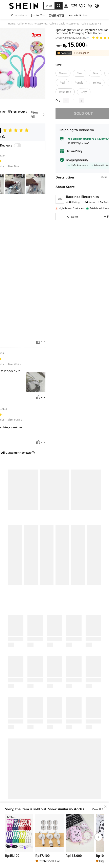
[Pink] (95, 73)
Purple (15, 420)
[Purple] (79, 83)
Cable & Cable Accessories (64, 24)
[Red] (62, 83)
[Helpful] (38, 342)
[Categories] (19, 15)
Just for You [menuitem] (38, 15)
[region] (13, 856)
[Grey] (84, 92)
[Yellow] (97, 83)
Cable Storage (89, 24)
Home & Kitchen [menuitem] (78, 15)
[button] (49, 6)
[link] (82, 6)
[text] (15, 184)
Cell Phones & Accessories (32, 24)
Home (12, 24)
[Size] (59, 65)
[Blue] (80, 73)
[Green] (63, 73)
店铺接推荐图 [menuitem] (57, 15)
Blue (13, 166)
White (14, 364)
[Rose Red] (65, 92)
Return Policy (74, 154)
